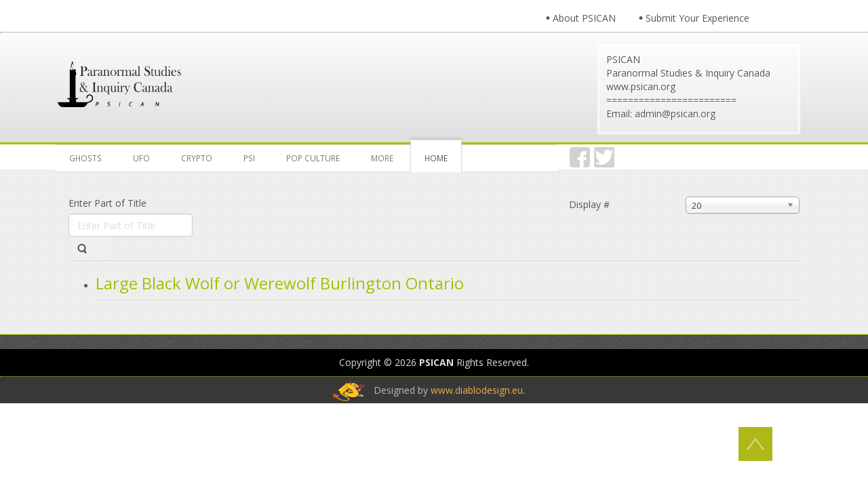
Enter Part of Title (109, 203)
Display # (589, 204)
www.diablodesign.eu (477, 390)
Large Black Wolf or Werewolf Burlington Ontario (280, 283)
